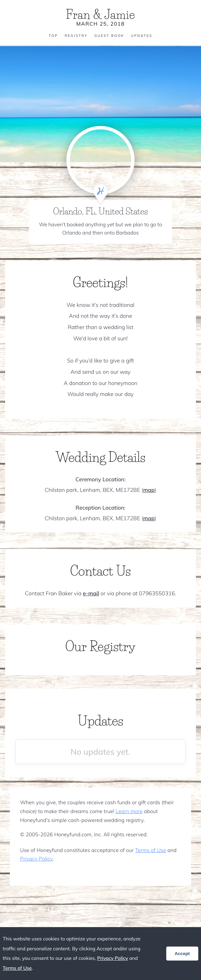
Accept (182, 954)
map (149, 490)
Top (53, 36)
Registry (76, 36)
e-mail (91, 593)
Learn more (129, 811)
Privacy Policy (36, 859)
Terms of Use (151, 850)
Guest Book (109, 36)
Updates (142, 36)
